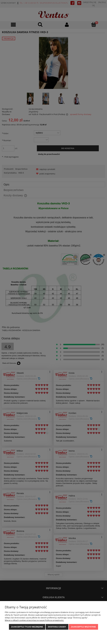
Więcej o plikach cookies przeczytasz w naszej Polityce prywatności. (34, 620)
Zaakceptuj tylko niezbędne (27, 627)
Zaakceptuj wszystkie (83, 627)
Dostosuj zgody (57, 627)
